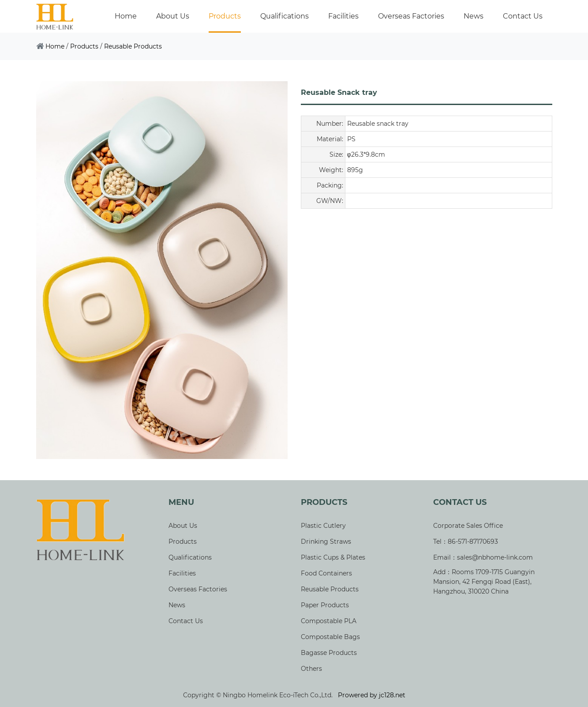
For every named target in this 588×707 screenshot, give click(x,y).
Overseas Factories (411, 16)
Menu (181, 502)
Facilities (343, 16)
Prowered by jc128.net (372, 695)
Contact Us (523, 16)
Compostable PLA (329, 621)
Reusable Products (133, 46)
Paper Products (325, 605)
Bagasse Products (329, 653)
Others (311, 669)
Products (225, 16)
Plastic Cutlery (323, 526)
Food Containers (326, 573)
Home (126, 16)
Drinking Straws (326, 542)
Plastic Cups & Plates (333, 557)
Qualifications (285, 16)
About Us (173, 16)
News (474, 16)
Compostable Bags (330, 637)
